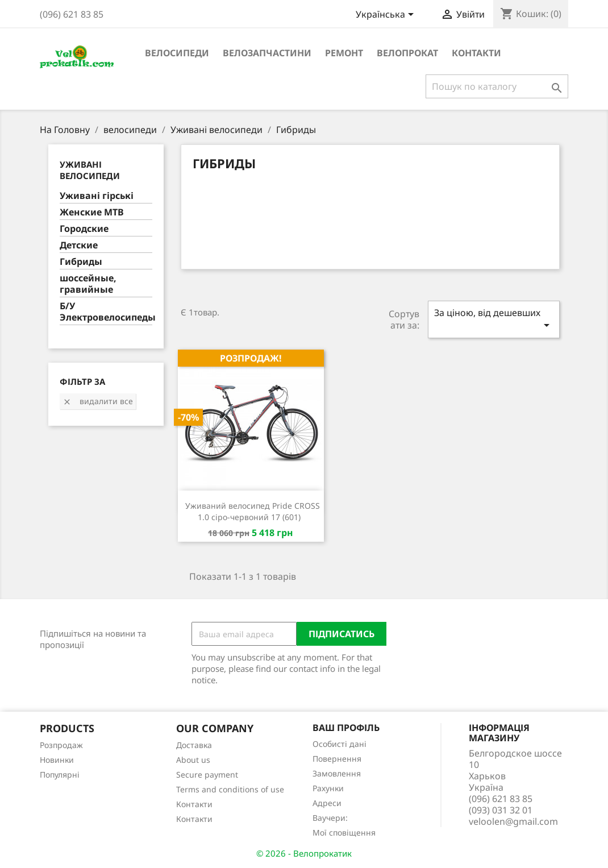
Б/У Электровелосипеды (106, 312)
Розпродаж (61, 745)
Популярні (60, 774)
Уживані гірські (97, 196)
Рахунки (328, 788)
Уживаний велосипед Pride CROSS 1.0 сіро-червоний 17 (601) (253, 511)
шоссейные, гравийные (88, 284)
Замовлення (337, 773)
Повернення (337, 759)
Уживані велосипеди (90, 170)
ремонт (344, 53)
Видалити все (98, 401)
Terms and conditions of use (230, 789)
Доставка (194, 745)
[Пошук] (497, 86)
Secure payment (207, 774)
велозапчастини (267, 53)
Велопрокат (407, 53)
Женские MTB (92, 212)
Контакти (476, 53)
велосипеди (177, 53)
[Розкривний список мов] (387, 15)
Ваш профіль (346, 728)
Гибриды (81, 262)
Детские (79, 245)
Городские (84, 229)
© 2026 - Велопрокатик (304, 853)
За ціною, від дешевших (494, 319)
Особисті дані (340, 744)
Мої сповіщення (344, 832)
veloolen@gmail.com (513, 821)
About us (193, 760)
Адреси (327, 803)
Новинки (57, 760)
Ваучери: (330, 818)
